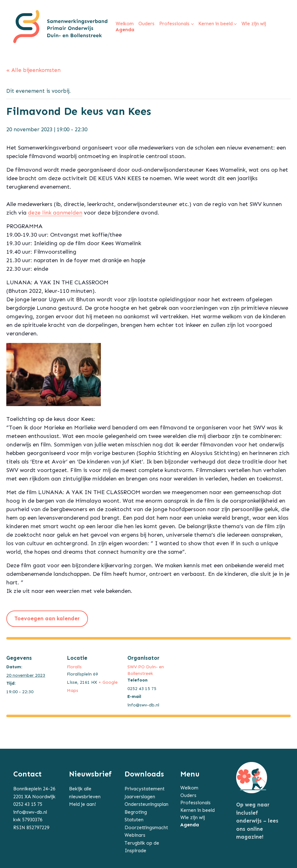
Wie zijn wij (193, 818)
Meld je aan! (82, 804)
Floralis (74, 667)
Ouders (188, 795)
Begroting (136, 812)
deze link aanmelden (55, 213)
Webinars (135, 835)
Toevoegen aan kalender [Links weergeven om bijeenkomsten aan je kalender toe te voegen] (47, 618)
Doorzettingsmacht (146, 828)
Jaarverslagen (140, 797)
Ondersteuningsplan (146, 804)
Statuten (134, 820)
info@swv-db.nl (30, 812)
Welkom (189, 788)
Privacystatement (145, 789)
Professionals (195, 803)
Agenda (190, 825)
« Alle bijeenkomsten (33, 70)
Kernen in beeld (198, 810)
